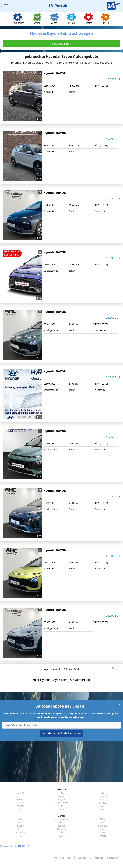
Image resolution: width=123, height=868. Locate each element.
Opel (103, 822)
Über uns (59, 858)
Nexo (102, 809)
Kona (61, 796)
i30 (62, 793)
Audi (21, 822)
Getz (61, 809)
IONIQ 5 (21, 800)
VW (20, 819)
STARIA (20, 806)
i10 (20, 796)
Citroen (103, 832)
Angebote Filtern (61, 44)
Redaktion (81, 858)
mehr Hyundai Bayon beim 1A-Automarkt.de (61, 680)
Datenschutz (96, 858)
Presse (70, 858)
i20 (103, 793)
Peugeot (103, 826)
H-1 (21, 809)
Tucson (20, 793)
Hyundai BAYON (55, 73)
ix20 (21, 803)
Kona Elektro (62, 803)
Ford (61, 822)
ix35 (102, 800)
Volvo (102, 829)
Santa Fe (102, 796)
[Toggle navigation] (6, 6)
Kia (61, 832)
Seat (20, 829)
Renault (61, 826)
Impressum (112, 858)
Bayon (62, 800)
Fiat (20, 836)
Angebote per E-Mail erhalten (61, 733)
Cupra (61, 836)
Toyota (103, 836)
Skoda (21, 826)
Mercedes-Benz (61, 819)
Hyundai (61, 829)
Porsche (20, 832)
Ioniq (102, 806)
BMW (103, 819)
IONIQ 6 (102, 803)
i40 (62, 806)
